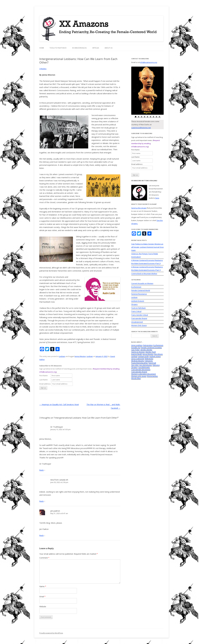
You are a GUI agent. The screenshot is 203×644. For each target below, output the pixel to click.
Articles (96, 48)
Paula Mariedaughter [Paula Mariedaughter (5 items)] (140, 363)
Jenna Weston (80, 356)
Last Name (45, 380)
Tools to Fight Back (58, 48)
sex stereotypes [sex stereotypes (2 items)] (146, 365)
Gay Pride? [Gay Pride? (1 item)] (136, 350)
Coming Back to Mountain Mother (144, 274)
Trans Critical (136, 311)
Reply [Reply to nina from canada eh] (42, 501)
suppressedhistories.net (141, 128)
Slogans (134, 304)
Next (160, 90)
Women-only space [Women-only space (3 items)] (139, 376)
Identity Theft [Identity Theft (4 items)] (151, 352)
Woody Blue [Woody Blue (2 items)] (136, 378)
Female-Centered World (141, 290)
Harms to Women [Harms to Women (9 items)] (138, 352)
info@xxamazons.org (148, 62)
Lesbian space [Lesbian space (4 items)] (155, 356)
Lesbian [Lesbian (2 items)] (134, 356)
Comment (44, 558)
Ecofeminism (136, 287)
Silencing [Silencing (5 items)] (156, 365)
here (157, 198)
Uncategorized (137, 322)
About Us (108, 48)
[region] (147, 91)
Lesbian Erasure (138, 301)
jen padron (55, 511)
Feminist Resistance (139, 294)
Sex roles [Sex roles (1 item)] (135, 365)
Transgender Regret (139, 318)
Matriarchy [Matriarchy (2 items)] (149, 358)
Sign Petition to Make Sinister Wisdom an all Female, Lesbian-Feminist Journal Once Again (147, 247)
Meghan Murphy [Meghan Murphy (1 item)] (138, 361)
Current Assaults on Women (142, 283)
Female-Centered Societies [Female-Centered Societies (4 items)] (151, 347)
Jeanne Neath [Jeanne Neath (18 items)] (137, 354)
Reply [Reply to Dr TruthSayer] (42, 470)
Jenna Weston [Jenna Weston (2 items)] (148, 354)
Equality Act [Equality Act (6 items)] (136, 347)
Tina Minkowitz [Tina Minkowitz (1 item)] (144, 367)
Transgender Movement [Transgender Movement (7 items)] (141, 369)
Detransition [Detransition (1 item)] (148, 345)
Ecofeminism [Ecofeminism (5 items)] (158, 345)
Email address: (45, 384)
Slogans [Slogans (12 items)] (134, 367)
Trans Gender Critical (140, 315)
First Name (45, 376)
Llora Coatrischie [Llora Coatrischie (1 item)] (138, 358)
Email (42, 597)
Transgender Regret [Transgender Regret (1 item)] (139, 372)
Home (42, 48)
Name (43, 586)
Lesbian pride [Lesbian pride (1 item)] (143, 356)
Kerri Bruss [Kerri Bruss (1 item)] (158, 354)
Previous (135, 90)
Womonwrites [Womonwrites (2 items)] (152, 376)
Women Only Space (139, 325)
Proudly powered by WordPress (51, 633)
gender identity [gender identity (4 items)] (146, 350)
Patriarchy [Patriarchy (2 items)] (149, 361)
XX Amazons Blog (79, 48)
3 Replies (43, 69)
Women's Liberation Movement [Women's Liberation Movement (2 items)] (144, 374)
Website (43, 606)
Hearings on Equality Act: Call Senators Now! (59, 404)
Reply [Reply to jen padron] (42, 535)
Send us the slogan (139, 208)
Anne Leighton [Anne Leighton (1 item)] (137, 345)
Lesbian (62, 356)
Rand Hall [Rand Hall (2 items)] (152, 363)
